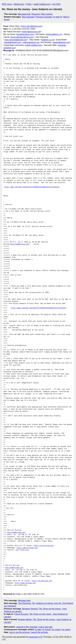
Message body (24, 14)
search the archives (40, 632)
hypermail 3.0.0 (36, 637)
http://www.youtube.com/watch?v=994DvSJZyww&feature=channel (32, 187)
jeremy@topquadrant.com (22, 37)
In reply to (58, 17)
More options (47, 14)
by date (38, 630)
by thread (47, 630)
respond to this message (27, 627)
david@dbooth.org (12, 42)
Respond (36, 14)
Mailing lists (19, 4)
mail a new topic (46, 627)
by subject (57, 630)
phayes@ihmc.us (54, 34)
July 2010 (56, 4)
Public (29, 4)
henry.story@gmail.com (31, 26)
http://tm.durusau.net (44, 546)
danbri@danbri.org (61, 42)
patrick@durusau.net (31, 32)
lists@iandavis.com (25, 34)
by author (66, 630)
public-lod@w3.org (42, 4)
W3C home (7, 4)
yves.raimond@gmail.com (16, 40)
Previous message (44, 17)
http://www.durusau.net (27, 548)
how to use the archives (19, 632)
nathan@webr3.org (31, 42)
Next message (28, 17)
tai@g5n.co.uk (48, 40)
